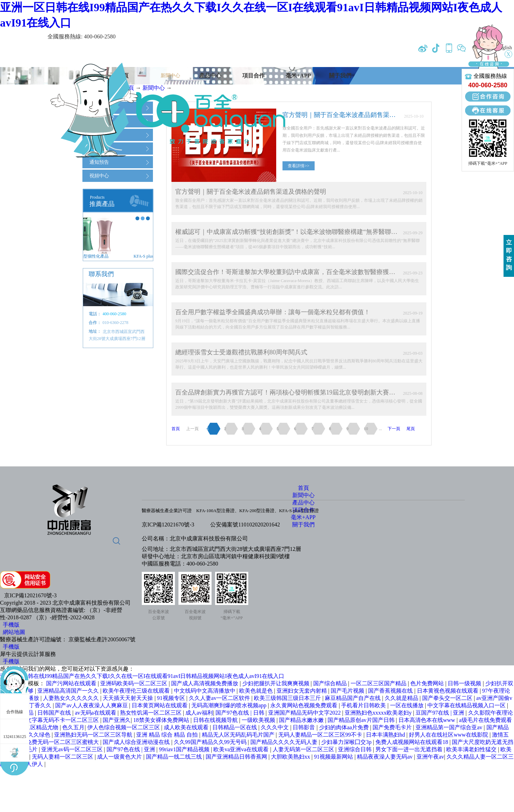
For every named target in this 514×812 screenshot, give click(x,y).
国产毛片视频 (348, 691)
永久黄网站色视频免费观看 (304, 705)
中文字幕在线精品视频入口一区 (467, 705)
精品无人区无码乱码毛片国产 (239, 735)
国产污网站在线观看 (72, 683)
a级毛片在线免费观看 (486, 720)
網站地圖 (13, 632)
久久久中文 (276, 727)
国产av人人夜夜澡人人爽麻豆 (92, 705)
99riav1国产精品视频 (185, 749)
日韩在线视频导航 (216, 720)
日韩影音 (304, 727)
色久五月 (73, 727)
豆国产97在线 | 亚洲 (440, 713)
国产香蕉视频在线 (391, 691)
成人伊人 (32, 764)
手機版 (10, 625)
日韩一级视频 (465, 683)
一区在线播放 (407, 705)
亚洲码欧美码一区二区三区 (134, 683)
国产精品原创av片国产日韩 (362, 720)
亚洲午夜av (430, 757)
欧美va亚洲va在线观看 (242, 749)
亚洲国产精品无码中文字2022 (305, 713)
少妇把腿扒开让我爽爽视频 (277, 683)
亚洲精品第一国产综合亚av (450, 727)
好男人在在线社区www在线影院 (449, 735)
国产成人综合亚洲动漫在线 (137, 742)
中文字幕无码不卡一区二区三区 (60, 720)
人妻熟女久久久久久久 (72, 698)
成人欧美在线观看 (187, 727)
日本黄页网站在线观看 (160, 705)
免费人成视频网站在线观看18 (412, 742)
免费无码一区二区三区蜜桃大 (63, 742)
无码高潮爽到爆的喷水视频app (230, 705)
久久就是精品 (402, 698)
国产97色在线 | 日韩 (240, 713)
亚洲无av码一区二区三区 (72, 749)
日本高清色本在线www (428, 720)
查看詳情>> (299, 166)
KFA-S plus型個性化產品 (109, 256)
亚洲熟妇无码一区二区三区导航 (94, 735)
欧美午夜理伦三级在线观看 (137, 691)
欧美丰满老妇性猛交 (472, 749)
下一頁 (394, 429)
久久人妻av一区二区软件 (220, 698)
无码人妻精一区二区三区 (63, 757)
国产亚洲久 (117, 720)
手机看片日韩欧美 (364, 705)
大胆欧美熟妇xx (291, 757)
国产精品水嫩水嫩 (302, 720)
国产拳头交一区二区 (448, 698)
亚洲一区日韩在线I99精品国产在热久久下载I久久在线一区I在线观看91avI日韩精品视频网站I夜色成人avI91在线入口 (142, 676)
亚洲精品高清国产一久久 (69, 691)
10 (366, 429)
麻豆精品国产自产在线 (353, 698)
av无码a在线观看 (96, 713)
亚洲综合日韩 (355, 749)
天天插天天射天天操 (128, 698)
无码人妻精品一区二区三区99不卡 (321, 735)
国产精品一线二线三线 (175, 757)
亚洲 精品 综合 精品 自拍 (168, 735)
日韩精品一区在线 (235, 727)
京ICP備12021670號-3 (168, 525)
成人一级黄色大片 (120, 757)
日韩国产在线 (55, 713)
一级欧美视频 (259, 720)
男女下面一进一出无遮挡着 (410, 749)
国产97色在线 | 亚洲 (131, 749)
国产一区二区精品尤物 (31, 727)
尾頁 (411, 429)
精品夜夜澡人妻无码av (385, 757)
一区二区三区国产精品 (379, 683)
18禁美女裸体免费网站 (162, 720)
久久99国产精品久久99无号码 (211, 742)
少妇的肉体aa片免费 (345, 727)
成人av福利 (199, 713)
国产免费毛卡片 (393, 727)
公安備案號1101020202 (238, 525)
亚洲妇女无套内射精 (302, 691)
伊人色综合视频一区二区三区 (124, 727)
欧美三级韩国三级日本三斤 (288, 698)
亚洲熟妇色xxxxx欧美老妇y (379, 713)
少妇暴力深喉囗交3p (347, 742)
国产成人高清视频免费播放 (205, 683)
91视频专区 (172, 698)
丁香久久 (41, 705)
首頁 (176, 429)
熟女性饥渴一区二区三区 (152, 713)
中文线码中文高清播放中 (205, 691)
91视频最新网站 (334, 757)
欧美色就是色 (257, 691)
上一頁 (192, 429)
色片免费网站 (428, 683)
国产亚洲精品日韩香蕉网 (237, 757)
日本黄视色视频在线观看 (448, 691)
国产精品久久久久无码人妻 (285, 742)
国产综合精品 (331, 683)
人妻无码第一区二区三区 (304, 749)
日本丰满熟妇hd (386, 735)
